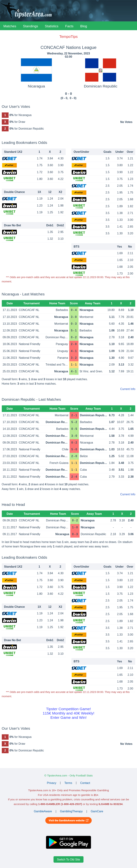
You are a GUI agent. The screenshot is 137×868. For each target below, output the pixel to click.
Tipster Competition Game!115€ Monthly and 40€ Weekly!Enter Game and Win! (68, 713)
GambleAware (43, 811)
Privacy (52, 783)
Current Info (128, 389)
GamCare (97, 811)
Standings (31, 26)
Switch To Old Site (68, 860)
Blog (84, 26)
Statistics (52, 26)
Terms (68, 783)
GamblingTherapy (71, 811)
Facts (69, 26)
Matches (10, 26)
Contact (85, 783)
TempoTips (68, 37)
